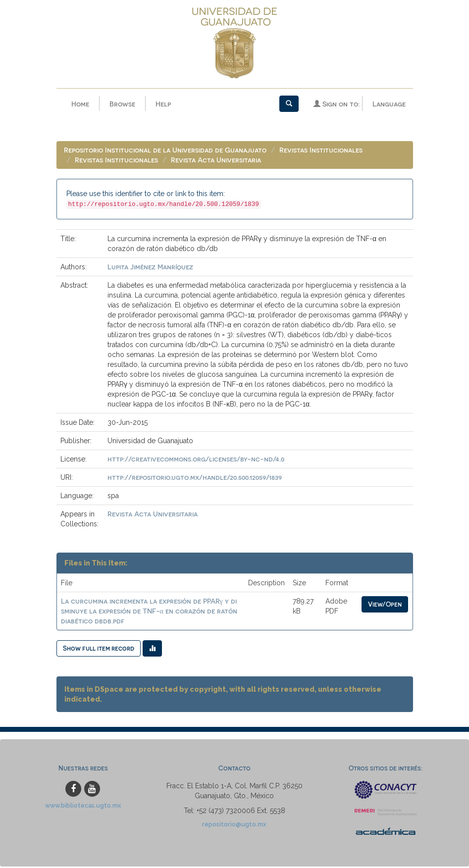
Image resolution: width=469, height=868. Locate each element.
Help (163, 104)
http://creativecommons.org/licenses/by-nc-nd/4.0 (196, 459)
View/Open (385, 604)
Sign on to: (337, 104)
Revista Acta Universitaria (216, 160)
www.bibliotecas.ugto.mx (83, 805)
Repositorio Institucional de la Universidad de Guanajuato (165, 150)
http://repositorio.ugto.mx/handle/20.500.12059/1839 (195, 477)
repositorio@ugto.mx (234, 824)
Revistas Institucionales (321, 150)
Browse (122, 104)
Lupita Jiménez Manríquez (150, 267)
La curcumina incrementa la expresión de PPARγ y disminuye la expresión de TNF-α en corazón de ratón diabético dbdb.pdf (149, 611)
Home (80, 104)
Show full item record (99, 648)
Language (389, 104)
